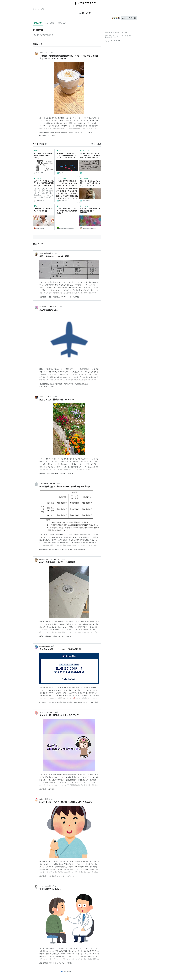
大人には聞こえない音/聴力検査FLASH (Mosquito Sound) (43, 155)
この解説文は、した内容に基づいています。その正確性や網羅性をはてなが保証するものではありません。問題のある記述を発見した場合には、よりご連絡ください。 (43, 35)
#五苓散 (70, 963)
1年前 (58, 483)
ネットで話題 (50, 23)
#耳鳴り (71, 133)
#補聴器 (42, 474)
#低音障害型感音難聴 (47, 133)
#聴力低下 (63, 474)
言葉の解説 (38, 23)
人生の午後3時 (44, 799)
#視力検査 (43, 297)
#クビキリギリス (71, 876)
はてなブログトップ (111, 38)
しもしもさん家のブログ (47, 712)
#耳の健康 (74, 549)
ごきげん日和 (43, 53)
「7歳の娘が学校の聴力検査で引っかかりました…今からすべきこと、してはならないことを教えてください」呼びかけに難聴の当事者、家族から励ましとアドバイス (67, 183)
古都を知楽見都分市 (45, 253)
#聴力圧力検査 (69, 384)
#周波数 (70, 702)
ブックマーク (39, 151)
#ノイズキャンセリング (82, 702)
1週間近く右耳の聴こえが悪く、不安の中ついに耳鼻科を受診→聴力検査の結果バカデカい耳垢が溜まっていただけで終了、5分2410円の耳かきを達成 (90, 156)
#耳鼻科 (71, 474)
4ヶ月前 (55, 396)
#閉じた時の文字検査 (47, 387)
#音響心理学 (62, 702)
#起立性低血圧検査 (81, 384)
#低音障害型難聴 (61, 133)
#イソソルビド (53, 135)
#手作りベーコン (59, 636)
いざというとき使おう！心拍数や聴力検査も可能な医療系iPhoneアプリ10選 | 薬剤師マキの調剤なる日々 (44, 183)
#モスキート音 (66, 297)
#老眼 (50, 297)
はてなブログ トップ (40, 9)
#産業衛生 (82, 549)
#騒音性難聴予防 (55, 549)
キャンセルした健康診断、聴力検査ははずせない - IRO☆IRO (90, 211)
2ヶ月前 (51, 53)
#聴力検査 (43, 135)
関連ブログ (62, 23)
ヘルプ (121, 36)
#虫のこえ (61, 876)
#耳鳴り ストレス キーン (83, 133)
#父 (72, 636)
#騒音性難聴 (44, 549)
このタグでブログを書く (129, 18)
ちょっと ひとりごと (45, 396)
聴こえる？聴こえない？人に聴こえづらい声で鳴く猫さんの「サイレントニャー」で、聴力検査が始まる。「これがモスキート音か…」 (90, 183)
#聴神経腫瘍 (44, 963)
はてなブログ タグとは (111, 36)
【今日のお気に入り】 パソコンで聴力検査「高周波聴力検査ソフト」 (67, 211)
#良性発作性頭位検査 (47, 384)
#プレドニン (62, 963)
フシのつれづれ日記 (45, 886)
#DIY (67, 636)
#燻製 (41, 636)
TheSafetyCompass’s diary (47, 483)
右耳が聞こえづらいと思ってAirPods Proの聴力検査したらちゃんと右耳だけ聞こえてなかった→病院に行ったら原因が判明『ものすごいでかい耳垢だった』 (67, 156)
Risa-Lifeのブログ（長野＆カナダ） (50, 559)
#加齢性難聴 (52, 876)
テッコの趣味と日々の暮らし (48, 307)
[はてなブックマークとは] (46, 144)
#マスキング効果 (45, 702)
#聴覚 (54, 702)
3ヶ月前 (60, 307)
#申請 (48, 474)
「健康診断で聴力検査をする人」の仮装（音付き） (44, 210)
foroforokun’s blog (45, 646)
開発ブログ (128, 36)
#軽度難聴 (51, 789)
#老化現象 (76, 297)
